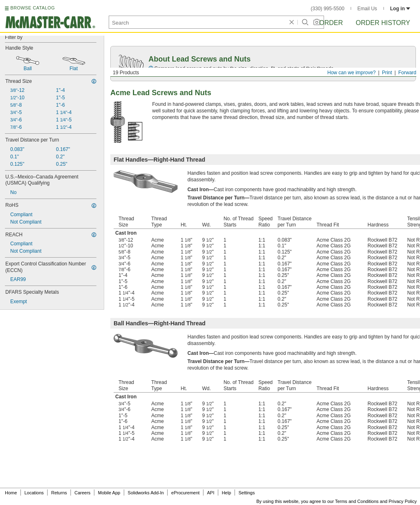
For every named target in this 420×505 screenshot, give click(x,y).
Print (387, 73)
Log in (400, 9)
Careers (82, 493)
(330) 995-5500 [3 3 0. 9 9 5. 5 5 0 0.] (328, 9)
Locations (34, 493)
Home (11, 493)
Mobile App (109, 493)
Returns (59, 493)
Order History (383, 23)
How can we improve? (352, 73)
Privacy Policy (403, 501)
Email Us (367, 9)
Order (331, 23)
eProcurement (186, 493)
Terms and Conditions (357, 501)
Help (227, 493)
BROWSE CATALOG (32, 8)
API (211, 493)
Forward (407, 73)
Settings (247, 493)
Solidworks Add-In (146, 493)
